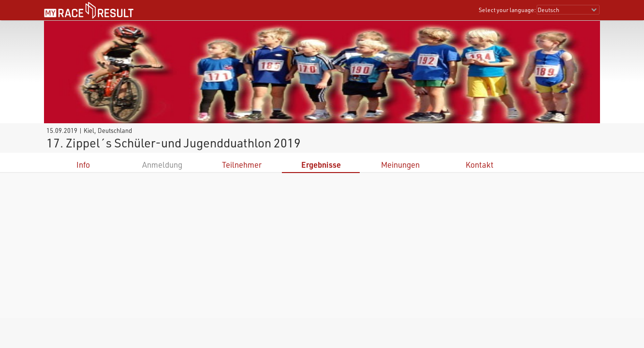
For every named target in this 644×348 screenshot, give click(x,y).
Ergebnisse (321, 165)
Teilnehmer (242, 165)
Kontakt (480, 165)
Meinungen (400, 165)
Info (83, 165)
